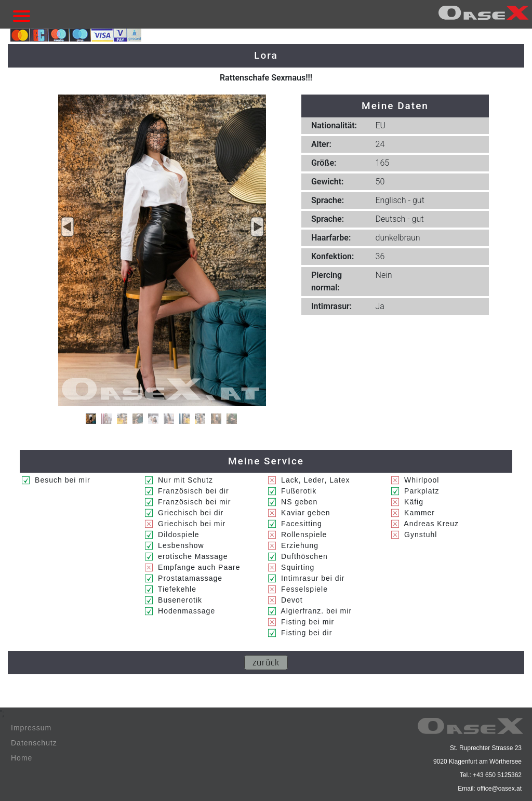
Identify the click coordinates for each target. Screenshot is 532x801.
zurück (266, 663)
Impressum (31, 728)
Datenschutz (34, 743)
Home (22, 758)
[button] (68, 227)
